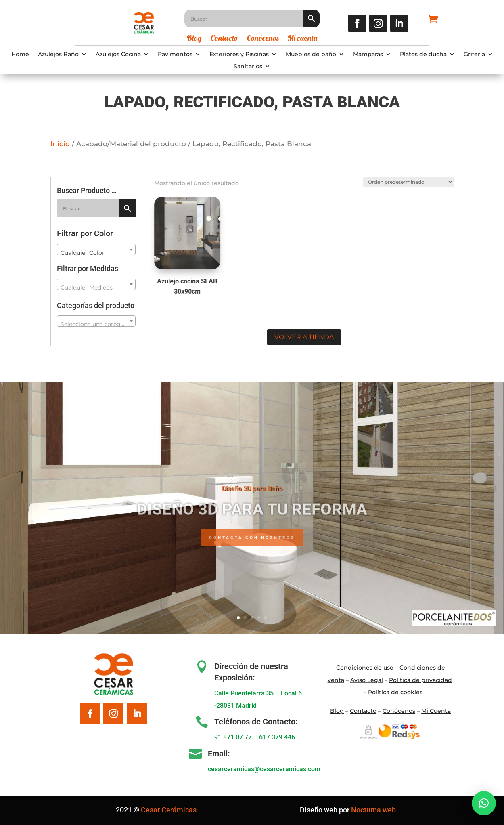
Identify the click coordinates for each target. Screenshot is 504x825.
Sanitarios (248, 67)
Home (20, 55)
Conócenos (263, 39)
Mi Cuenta (436, 711)
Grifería (474, 55)
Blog (194, 39)
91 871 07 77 (233, 737)
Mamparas (368, 55)
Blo (337, 711)
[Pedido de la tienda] (406, 181)
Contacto (224, 39)
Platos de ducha (423, 55)
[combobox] (96, 250)
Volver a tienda (304, 337)
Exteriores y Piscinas (239, 55)
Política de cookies (395, 692)
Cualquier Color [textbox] (83, 253)
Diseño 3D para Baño (252, 504)
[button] (484, 803)
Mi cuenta (302, 39)
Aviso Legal (367, 680)
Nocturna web (373, 810)
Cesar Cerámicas (169, 810)
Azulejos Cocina (118, 55)
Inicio (60, 144)
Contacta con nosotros (252, 553)
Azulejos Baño (58, 55)
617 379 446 (277, 737)
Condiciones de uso (365, 668)
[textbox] (96, 288)
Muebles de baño (311, 55)
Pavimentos (175, 55)
